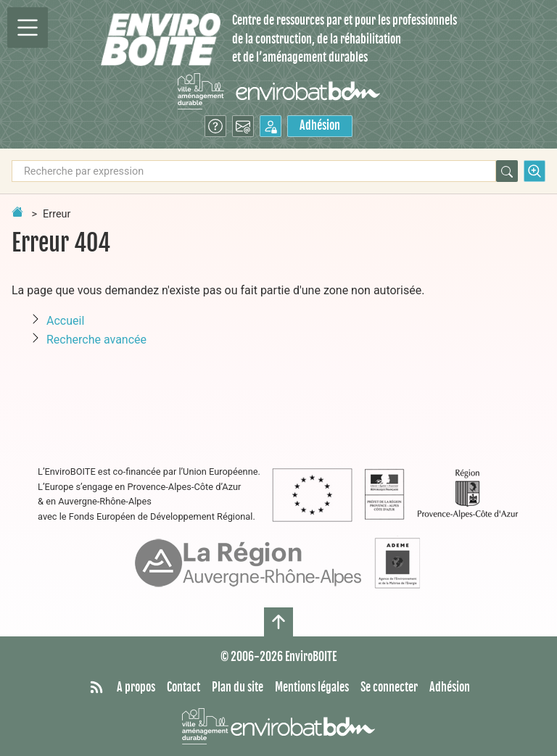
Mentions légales (312, 687)
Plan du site (238, 687)
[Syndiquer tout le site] (96, 688)
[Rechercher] (507, 171)
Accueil (65, 321)
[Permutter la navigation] (28, 28)
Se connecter (389, 687)
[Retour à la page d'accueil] (17, 212)
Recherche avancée (96, 340)
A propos (136, 687)
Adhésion (320, 125)
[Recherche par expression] (254, 171)
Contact (183, 687)
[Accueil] (161, 40)
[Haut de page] (278, 622)
